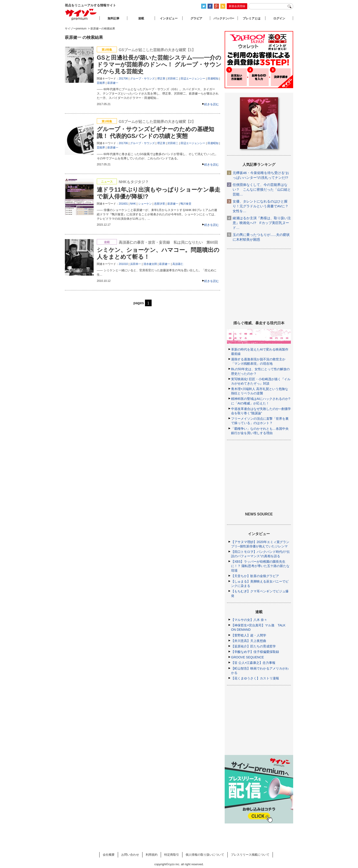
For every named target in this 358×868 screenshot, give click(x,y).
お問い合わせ (130, 855)
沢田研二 (173, 79)
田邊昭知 (213, 79)
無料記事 (113, 18)
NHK (133, 204)
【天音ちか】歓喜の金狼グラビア (255, 576)
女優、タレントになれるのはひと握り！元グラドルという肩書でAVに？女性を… (261, 206)
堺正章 (161, 79)
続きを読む (212, 104)
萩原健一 (113, 83)
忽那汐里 (160, 204)
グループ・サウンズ (142, 79)
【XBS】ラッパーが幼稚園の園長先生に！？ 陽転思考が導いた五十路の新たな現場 (260, 566)
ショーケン (145, 204)
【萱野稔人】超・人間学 (249, 635)
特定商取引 (172, 855)
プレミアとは (252, 18)
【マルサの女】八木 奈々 (249, 620)
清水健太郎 (150, 264)
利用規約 (152, 855)
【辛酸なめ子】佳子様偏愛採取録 (255, 652)
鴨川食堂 (186, 204)
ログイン (279, 18)
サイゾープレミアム (81, 15)
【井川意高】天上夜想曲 (249, 641)
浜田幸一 (136, 264)
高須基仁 (178, 264)
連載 (141, 18)
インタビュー (169, 18)
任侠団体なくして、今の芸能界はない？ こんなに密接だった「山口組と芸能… (262, 189)
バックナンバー (224, 18)
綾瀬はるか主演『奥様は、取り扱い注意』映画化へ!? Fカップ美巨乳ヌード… (262, 223)
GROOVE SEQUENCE (247, 657)
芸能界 (101, 83)
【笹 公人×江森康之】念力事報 (253, 663)
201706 (123, 79)
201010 (123, 264)
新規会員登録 (237, 6)
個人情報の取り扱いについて (205, 855)
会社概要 (109, 855)
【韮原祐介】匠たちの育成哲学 (253, 646)
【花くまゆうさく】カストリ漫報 (255, 678)
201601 (123, 204)
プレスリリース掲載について (250, 855)
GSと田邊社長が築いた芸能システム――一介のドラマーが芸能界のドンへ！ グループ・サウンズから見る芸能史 (159, 64)
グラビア (196, 18)
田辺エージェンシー (193, 79)
